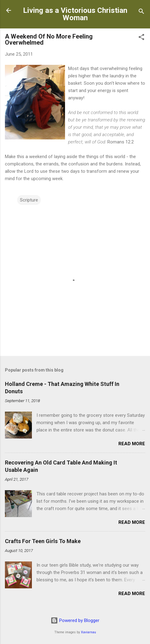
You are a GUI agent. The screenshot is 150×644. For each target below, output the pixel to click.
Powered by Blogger (75, 620)
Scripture (29, 200)
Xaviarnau (88, 632)
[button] (141, 38)
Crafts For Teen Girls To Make (43, 541)
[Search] (141, 12)
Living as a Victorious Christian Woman (75, 14)
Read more (132, 444)
